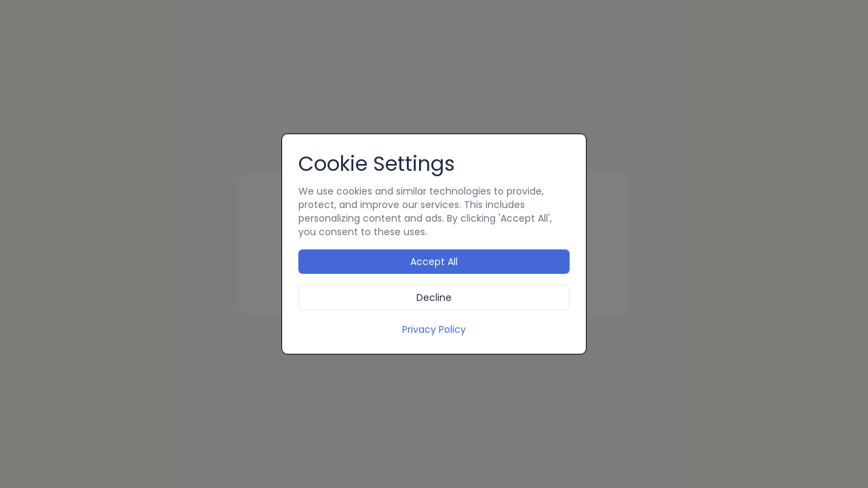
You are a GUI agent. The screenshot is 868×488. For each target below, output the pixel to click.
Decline (434, 298)
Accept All (434, 262)
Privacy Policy (434, 329)
